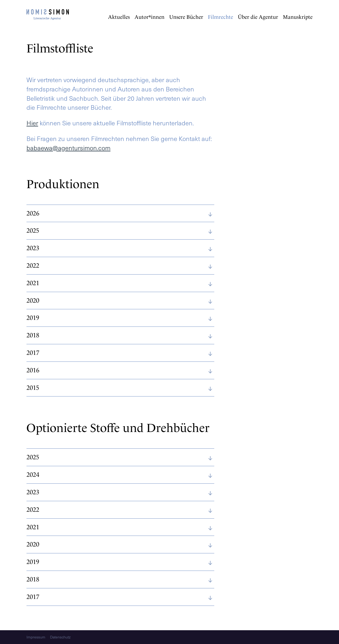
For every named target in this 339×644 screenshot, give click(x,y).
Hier (32, 123)
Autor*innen (150, 17)
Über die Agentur (258, 17)
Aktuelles (119, 17)
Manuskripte (298, 17)
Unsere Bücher (186, 17)
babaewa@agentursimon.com (68, 148)
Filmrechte (220, 17)
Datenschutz (60, 637)
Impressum (36, 637)
